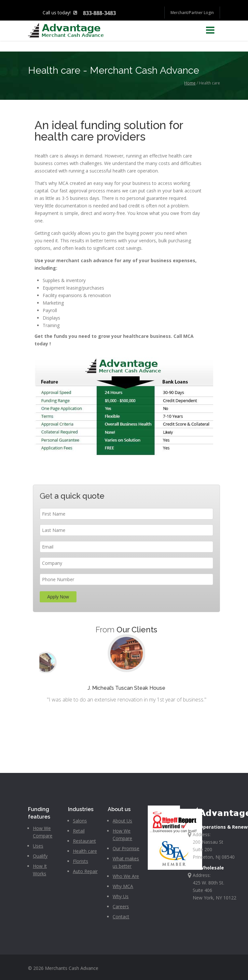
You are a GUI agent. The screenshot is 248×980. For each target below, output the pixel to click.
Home (190, 83)
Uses (38, 846)
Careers (121, 906)
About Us (122, 821)
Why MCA (123, 886)
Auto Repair (85, 871)
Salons (80, 821)
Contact (121, 917)
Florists (81, 861)
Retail (79, 831)
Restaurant (84, 841)
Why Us (121, 896)
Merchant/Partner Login (192, 13)
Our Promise (126, 848)
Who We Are (126, 876)
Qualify (40, 856)
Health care (85, 851)
